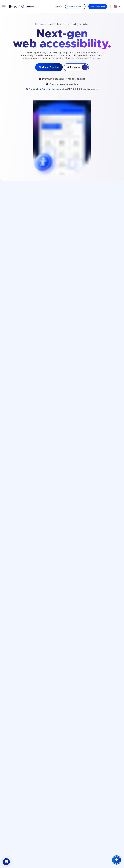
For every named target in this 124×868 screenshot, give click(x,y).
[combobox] (117, 6)
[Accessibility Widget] (117, 860)
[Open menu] (4, 6)
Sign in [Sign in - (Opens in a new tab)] (59, 6)
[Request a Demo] (75, 6)
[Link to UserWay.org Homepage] (22, 6)
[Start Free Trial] (98, 6)
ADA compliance (49, 89)
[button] (6, 862)
